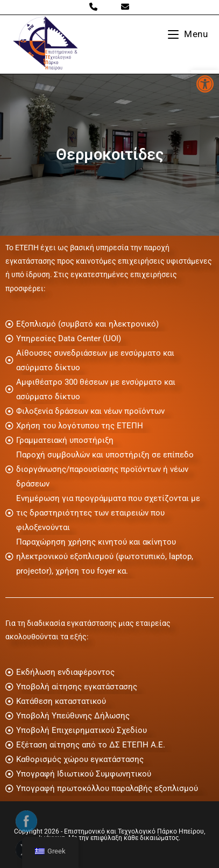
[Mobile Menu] (188, 34)
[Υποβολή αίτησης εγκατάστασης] (109, 687)
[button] (205, 84)
